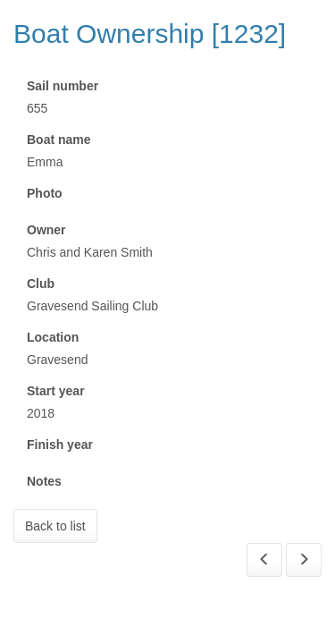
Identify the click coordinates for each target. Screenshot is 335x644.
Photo (45, 193)
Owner (46, 230)
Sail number (63, 86)
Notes (44, 481)
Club (41, 284)
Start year (56, 391)
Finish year (60, 445)
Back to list (55, 526)
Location (53, 337)
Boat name (59, 140)
